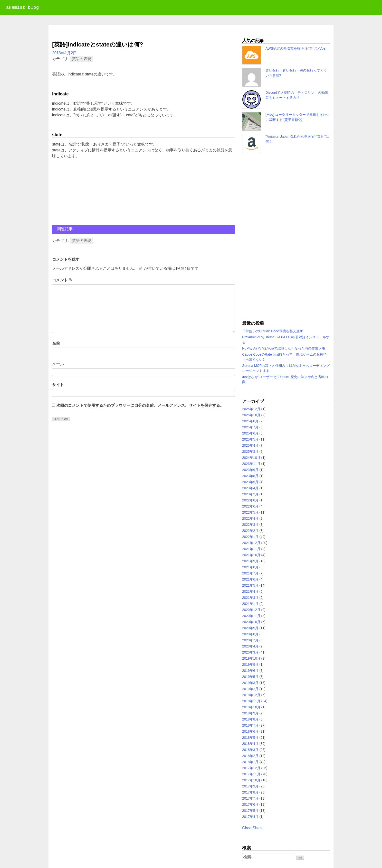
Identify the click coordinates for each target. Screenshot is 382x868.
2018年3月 (250, 750)
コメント (62, 280)
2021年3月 (250, 598)
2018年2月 (250, 756)
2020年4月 (250, 646)
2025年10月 (251, 415)
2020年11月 (251, 616)
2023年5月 (250, 482)
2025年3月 (250, 452)
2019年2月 (250, 689)
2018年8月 (250, 719)
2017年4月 (250, 817)
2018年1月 (250, 762)
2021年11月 (251, 549)
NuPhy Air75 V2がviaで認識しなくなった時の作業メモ (284, 348)
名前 (56, 343)
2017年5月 (250, 811)
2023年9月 (250, 470)
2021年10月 (251, 555)
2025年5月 (250, 439)
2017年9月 (250, 786)
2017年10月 (251, 780)
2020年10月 (251, 622)
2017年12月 (251, 768)
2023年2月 (250, 494)
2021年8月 (250, 567)
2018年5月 (250, 738)
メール (58, 364)
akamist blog (22, 8)
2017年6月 (250, 804)
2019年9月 (250, 665)
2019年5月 (250, 677)
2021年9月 (250, 561)
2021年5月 (250, 585)
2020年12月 (251, 610)
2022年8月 (250, 500)
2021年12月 (251, 543)
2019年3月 (250, 683)
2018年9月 (250, 713)
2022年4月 (250, 518)
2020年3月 (250, 652)
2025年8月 (250, 421)
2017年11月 (251, 774)
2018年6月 (250, 731)
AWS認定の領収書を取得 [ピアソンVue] (296, 48)
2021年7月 (250, 573)
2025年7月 (250, 427)
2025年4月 (250, 445)
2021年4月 (250, 591)
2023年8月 (250, 476)
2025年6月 (250, 433)
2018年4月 (250, 744)
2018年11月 (251, 701)
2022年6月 (250, 506)
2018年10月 (251, 707)
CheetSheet (253, 828)
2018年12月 (251, 695)
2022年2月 (250, 531)
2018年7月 (250, 725)
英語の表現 (82, 59)
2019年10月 (251, 658)
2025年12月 (251, 409)
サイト (58, 385)
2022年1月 (250, 537)
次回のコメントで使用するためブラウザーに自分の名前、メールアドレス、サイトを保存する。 (140, 405)
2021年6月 (250, 579)
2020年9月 (250, 628)
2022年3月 (250, 525)
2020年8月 (250, 634)
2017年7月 (250, 798)
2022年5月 (250, 512)
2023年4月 (250, 488)
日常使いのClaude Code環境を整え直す (273, 331)
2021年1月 (250, 604)
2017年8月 (250, 792)
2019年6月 (250, 671)
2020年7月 (250, 640)
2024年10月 (251, 458)
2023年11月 (251, 464)
